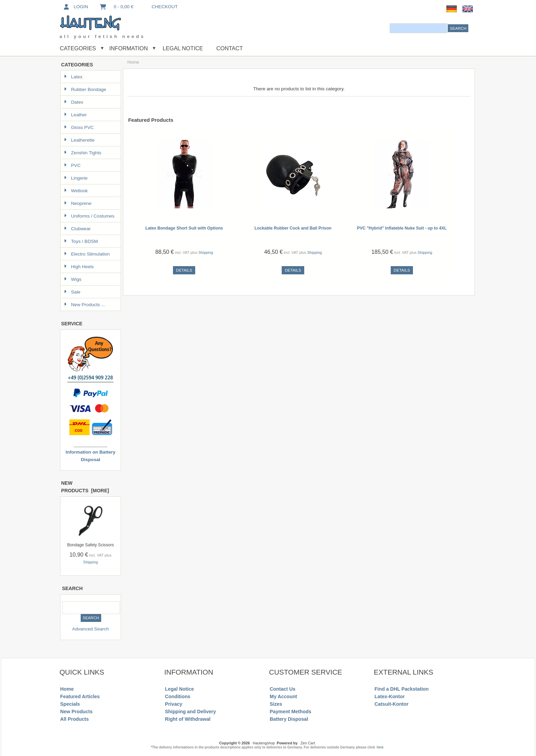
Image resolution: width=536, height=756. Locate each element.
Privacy (174, 704)
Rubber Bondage (85, 89)
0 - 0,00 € (116, 7)
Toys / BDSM (81, 241)
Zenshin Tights (83, 153)
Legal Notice (182, 48)
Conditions (178, 696)
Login (75, 7)
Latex (73, 77)
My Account (283, 696)
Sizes (276, 704)
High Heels (79, 267)
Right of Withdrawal (188, 719)
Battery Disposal (289, 719)
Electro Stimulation (87, 254)
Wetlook (76, 191)
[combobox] (419, 28)
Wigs (73, 279)
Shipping (90, 562)
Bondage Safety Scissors (90, 545)
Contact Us (283, 689)
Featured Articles (80, 696)
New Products (76, 712)
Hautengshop (264, 743)
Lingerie (76, 178)
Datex (74, 102)
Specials (70, 704)
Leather (75, 115)
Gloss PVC (79, 127)
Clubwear (77, 229)
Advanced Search (90, 629)
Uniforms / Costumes (89, 216)
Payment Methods (291, 712)
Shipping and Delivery (191, 712)
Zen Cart (308, 743)
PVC (72, 165)
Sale (72, 292)
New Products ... (85, 305)
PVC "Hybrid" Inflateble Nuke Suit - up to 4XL (402, 228)
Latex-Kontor (390, 696)
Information (129, 48)
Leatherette (79, 140)
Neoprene (78, 203)
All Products (75, 719)
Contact (230, 48)
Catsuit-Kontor (392, 704)
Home (67, 689)
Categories (78, 48)
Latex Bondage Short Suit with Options (184, 228)
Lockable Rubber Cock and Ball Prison (293, 228)
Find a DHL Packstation (402, 689)
